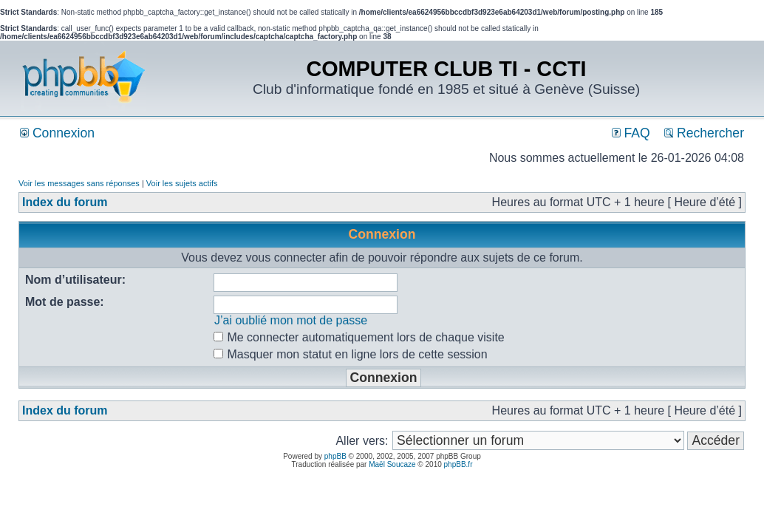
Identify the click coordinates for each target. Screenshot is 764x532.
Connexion (57, 133)
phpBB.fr (458, 464)
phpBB (335, 456)
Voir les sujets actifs (182, 183)
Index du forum (65, 202)
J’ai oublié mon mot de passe (291, 320)
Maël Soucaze (392, 464)
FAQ (631, 133)
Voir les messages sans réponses (79, 183)
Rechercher (704, 133)
